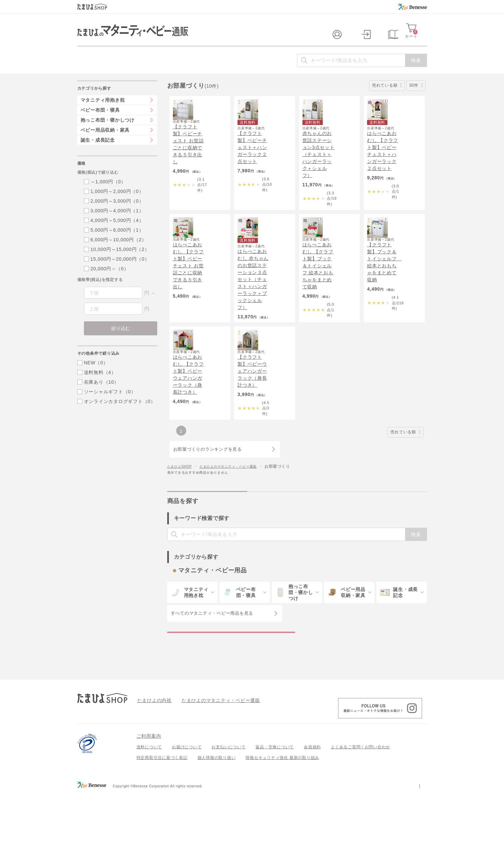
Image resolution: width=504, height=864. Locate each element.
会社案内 (419, 857)
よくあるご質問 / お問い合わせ (360, 818)
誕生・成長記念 (98, 153)
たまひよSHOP (182, 524)
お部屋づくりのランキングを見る (208, 507)
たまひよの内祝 (152, 771)
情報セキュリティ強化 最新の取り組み (282, 829)
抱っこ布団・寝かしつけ (108, 133)
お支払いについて (229, 818)
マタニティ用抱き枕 (103, 113)
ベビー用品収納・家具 (105, 143)
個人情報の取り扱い (217, 829)
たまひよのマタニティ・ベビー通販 (238, 524)
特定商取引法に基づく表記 (162, 829)
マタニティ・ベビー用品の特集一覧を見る (231, 696)
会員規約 (312, 818)
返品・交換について (275, 818)
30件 (416, 99)
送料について (149, 818)
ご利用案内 (149, 807)
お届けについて (187, 818)
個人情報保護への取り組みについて (363, 857)
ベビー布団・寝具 (100, 123)
